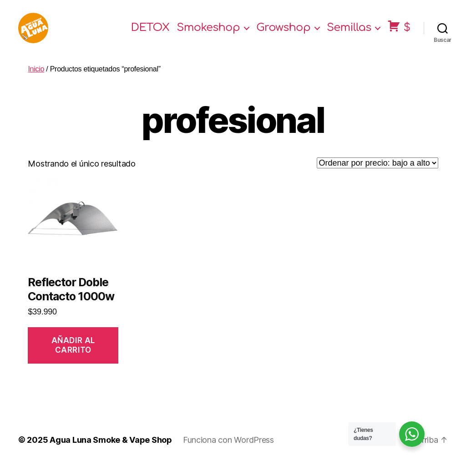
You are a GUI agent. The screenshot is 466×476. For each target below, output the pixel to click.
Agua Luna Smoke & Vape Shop (111, 450)
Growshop (283, 33)
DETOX (150, 33)
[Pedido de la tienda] (377, 174)
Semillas (349, 33)
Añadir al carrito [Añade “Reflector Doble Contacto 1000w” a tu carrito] (73, 356)
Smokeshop (208, 33)
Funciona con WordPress (228, 450)
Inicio (36, 79)
